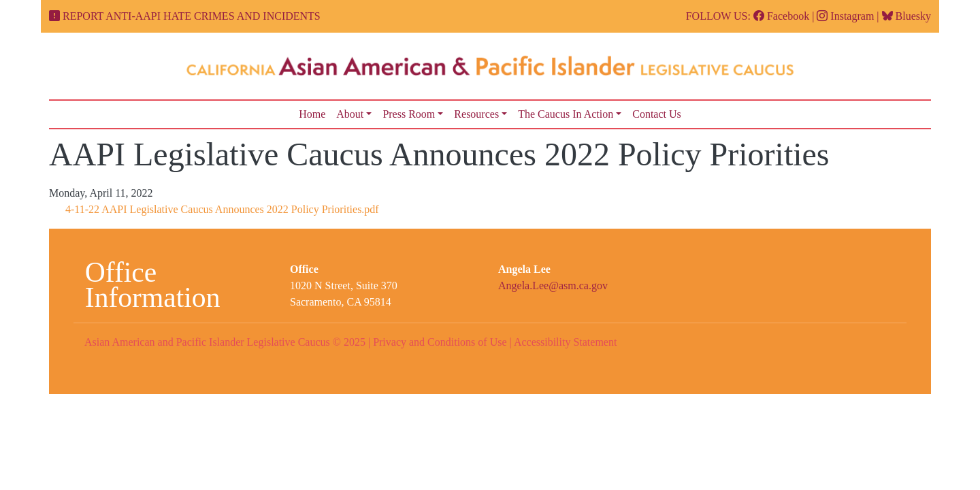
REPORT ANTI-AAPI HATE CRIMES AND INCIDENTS (192, 16)
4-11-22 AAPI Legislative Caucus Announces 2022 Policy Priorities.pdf (222, 209)
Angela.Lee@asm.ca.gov (553, 285)
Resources (476, 114)
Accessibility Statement (566, 342)
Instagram (845, 16)
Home (312, 114)
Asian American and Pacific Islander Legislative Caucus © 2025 (225, 342)
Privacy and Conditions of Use (440, 342)
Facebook (781, 16)
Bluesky (906, 16)
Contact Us (657, 114)
